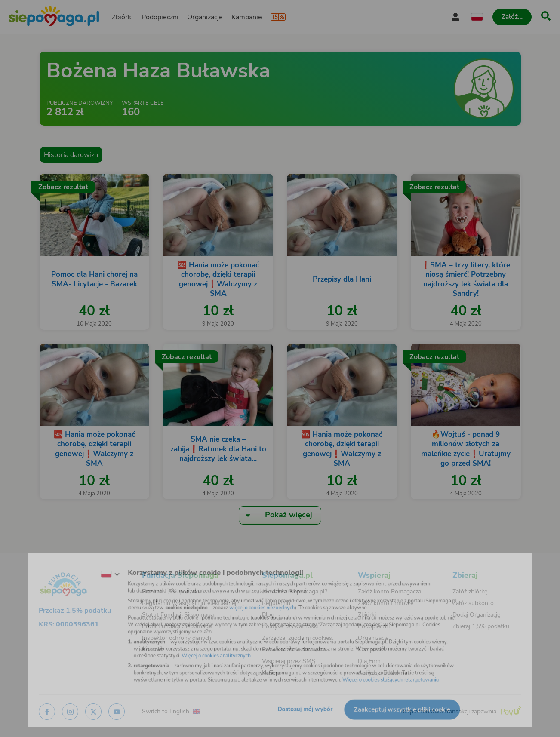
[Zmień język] (91, 567)
